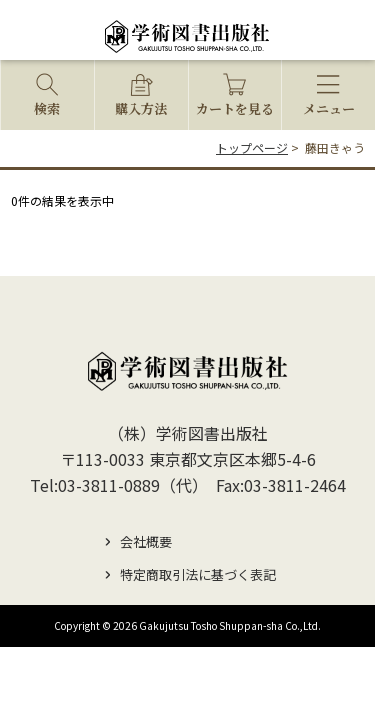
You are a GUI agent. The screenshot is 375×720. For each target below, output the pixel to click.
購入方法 (141, 108)
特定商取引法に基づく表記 (198, 574)
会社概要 (146, 541)
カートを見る (235, 108)
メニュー (329, 108)
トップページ (252, 147)
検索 (47, 108)
